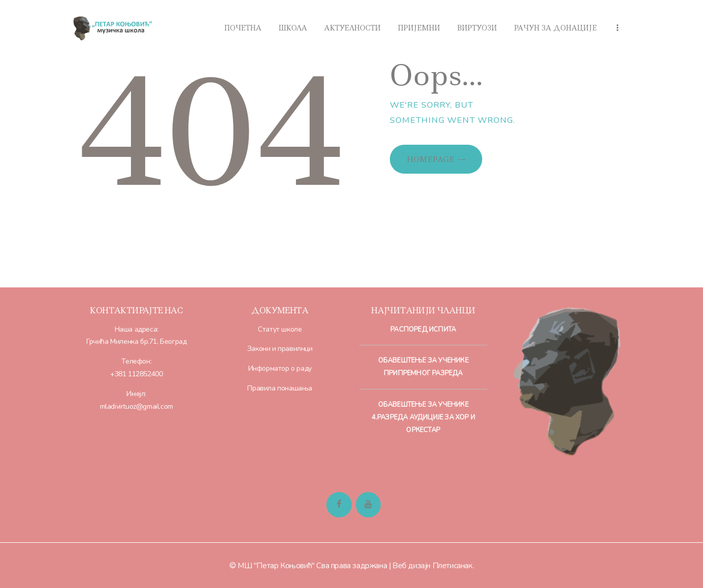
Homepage (430, 159)
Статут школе (280, 329)
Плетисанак (453, 565)
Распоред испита (423, 330)
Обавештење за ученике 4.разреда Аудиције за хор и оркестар (423, 417)
